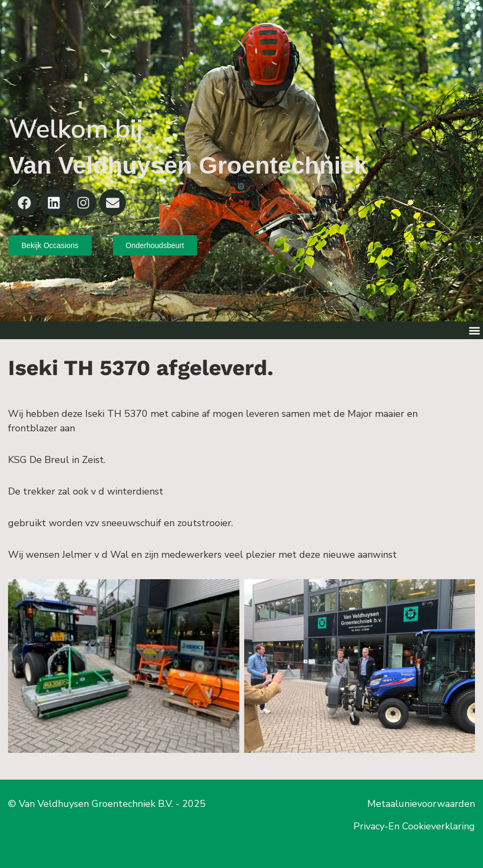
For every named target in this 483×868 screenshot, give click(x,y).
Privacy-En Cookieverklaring (414, 826)
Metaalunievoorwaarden (421, 804)
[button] (474, 330)
